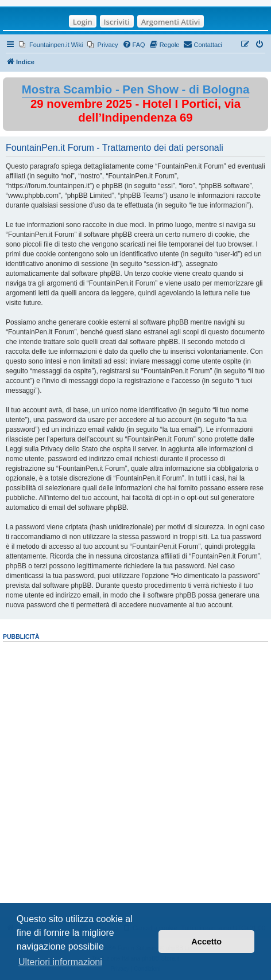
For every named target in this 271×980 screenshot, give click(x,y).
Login (83, 22)
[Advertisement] (135, 779)
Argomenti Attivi (171, 22)
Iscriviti (117, 22)
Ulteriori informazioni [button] (60, 962)
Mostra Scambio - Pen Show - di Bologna (136, 89)
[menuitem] (51, 45)
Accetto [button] (206, 942)
